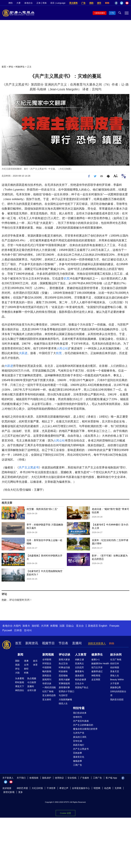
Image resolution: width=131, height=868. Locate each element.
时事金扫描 (64, 667)
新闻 (20, 655)
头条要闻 (20, 678)
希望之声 (64, 788)
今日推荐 (32, 682)
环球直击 (47, 663)
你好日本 (115, 663)
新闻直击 (47, 676)
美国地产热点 (82, 687)
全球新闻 (47, 659)
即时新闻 (20, 682)
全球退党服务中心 (81, 788)
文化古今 (79, 683)
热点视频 (32, 678)
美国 (17, 665)
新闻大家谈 (64, 659)
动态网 (107, 788)
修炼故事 (78, 761)
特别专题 (79, 708)
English (103, 626)
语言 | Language (58, 3)
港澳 (26, 661)
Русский (7, 630)
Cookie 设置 (65, 813)
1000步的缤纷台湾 (118, 693)
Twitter (122, 3)
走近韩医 (96, 680)
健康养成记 (97, 671)
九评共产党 (79, 733)
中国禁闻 (47, 667)
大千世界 (115, 683)
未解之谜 (79, 659)
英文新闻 (73, 3)
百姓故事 (78, 753)
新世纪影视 (9, 792)
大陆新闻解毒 (65, 700)
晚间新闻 (47, 671)
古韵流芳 (79, 667)
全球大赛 (32, 690)
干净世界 (51, 788)
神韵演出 (20, 690)
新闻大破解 (64, 680)
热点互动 (63, 663)
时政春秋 (63, 671)
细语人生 (63, 703)
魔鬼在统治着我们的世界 (85, 729)
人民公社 (62, 348)
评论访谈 (64, 655)
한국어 (28, 630)
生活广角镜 (116, 659)
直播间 (77, 643)
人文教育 (81, 655)
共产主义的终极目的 (83, 725)
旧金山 (70, 626)
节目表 (63, 643)
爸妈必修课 (81, 680)
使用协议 (59, 778)
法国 (62, 626)
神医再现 (96, 676)
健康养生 (97, 655)
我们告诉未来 (80, 713)
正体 (39, 3)
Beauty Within (117, 680)
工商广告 (78, 765)
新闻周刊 (47, 680)
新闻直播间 (100, 13)
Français (114, 626)
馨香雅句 (79, 671)
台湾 (26, 665)
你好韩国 (115, 667)
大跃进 (23, 353)
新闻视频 (48, 655)
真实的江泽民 (80, 737)
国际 (17, 661)
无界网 (118, 788)
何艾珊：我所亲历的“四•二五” (42, 509)
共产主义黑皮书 (29, 468)
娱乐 (35, 661)
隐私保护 (47, 778)
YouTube (127, 3)
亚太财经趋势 (49, 695)
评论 (11, 67)
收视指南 (34, 778)
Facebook (116, 3)
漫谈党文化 (79, 757)
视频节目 (48, 643)
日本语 (18, 630)
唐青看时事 (64, 687)
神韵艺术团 (22, 788)
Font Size (115, 176)
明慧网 (97, 788)
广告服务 (85, 778)
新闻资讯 (32, 643)
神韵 (11, 3)
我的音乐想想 (117, 700)
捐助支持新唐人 (97, 643)
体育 (35, 665)
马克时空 (63, 695)
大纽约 (17, 626)
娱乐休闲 (116, 655)
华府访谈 (47, 683)
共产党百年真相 (81, 721)
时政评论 (20, 67)
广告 (83, 3)
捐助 (91, 3)
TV (113, 13)
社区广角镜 (48, 691)
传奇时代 (78, 717)
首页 (4, 67)
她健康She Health (100, 663)
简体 (45, 3)
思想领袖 (63, 676)
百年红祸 (78, 741)
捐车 (99, 3)
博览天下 (20, 686)
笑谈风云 (79, 663)
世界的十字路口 (67, 691)
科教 (26, 673)
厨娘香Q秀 (115, 687)
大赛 (18, 3)
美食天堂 (115, 671)
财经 (26, 669)
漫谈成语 (79, 676)
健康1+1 (96, 659)
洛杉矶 (35, 626)
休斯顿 (54, 626)
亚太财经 (47, 700)
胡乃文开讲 (97, 667)
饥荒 (67, 279)
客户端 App (111, 778)
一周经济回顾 (49, 687)
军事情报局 (64, 683)
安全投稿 (72, 778)
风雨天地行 (79, 745)
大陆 (17, 673)
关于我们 (21, 778)
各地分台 (28, 3)
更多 (21, 792)
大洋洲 (45, 626)
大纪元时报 (37, 788)
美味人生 (115, 676)
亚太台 (80, 626)
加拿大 (26, 626)
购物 (107, 3)
